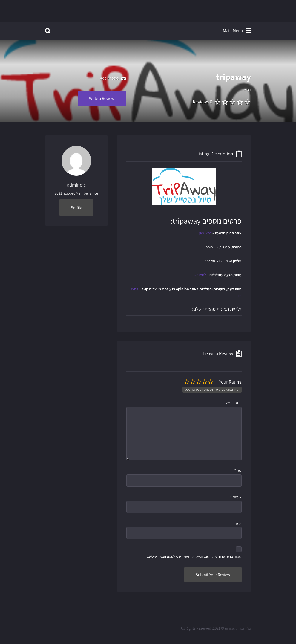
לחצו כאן (205, 233)
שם (238, 471)
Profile (76, 207)
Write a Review (102, 98)
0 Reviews (202, 102)
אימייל (236, 497)
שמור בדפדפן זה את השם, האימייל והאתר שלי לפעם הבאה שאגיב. (194, 556)
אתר (238, 523)
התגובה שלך (231, 403)
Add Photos (113, 79)
